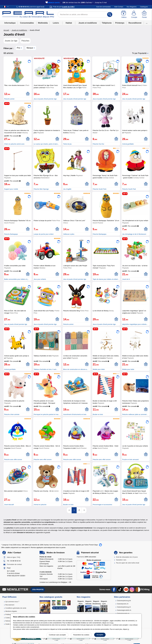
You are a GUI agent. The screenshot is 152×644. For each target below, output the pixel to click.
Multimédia (43, 23)
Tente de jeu (67, 144)
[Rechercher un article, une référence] (85, 15)
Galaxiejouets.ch (123, 604)
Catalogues (144, 7)
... (147, 23)
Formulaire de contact (14, 564)
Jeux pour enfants (40, 279)
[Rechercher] (110, 15)
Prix (19, 48)
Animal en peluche (40, 505)
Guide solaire (10, 624)
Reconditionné (135, 23)
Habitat (69, 23)
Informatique (10, 23)
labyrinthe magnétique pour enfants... (135, 324)
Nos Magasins (132, 7)
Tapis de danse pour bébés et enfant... (106, 279)
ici (128, 629)
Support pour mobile (11, 189)
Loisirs (56, 23)
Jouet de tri (126, 279)
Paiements (86, 557)
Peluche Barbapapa (11, 234)
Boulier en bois (98, 414)
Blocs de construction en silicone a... (76, 369)
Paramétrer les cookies (81, 635)
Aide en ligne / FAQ (14, 557)
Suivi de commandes (103, 7)
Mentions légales (11, 611)
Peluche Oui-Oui (98, 144)
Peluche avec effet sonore (13, 459)
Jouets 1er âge (11, 41)
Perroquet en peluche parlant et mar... (47, 414)
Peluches (25, 41)
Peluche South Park (100, 189)
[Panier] (144, 15)
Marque (30, 48)
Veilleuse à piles (69, 234)
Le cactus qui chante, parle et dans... (46, 144)
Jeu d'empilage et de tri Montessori (134, 234)
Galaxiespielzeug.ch (124, 607)
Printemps (120, 23)
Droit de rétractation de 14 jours (127, 557)
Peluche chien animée (12, 414)
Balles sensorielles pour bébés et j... (17, 279)
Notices (8, 621)
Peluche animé (9, 99)
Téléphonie (107, 23)
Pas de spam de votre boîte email (128, 563)
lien (112, 623)
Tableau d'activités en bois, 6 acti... (46, 369)
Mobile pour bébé (99, 369)
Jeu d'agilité (67, 189)
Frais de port (64, 7)
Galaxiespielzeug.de (124, 601)
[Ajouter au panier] (28, 94)
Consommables (27, 23)
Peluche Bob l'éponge (41, 189)
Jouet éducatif (9, 505)
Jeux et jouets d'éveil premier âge (45, 99)
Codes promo (10, 618)
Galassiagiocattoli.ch (124, 610)
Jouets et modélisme (88, 23)
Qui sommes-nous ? (12, 602)
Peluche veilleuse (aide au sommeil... (135, 414)
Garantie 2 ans (121, 560)
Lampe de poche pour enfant (44, 234)
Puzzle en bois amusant (130, 459)
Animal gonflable (128, 144)
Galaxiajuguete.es (123, 613)
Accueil (6, 30)
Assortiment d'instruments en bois (75, 414)
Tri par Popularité (139, 53)
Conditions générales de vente (16, 608)
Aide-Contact (119, 7)
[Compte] (134, 15)
